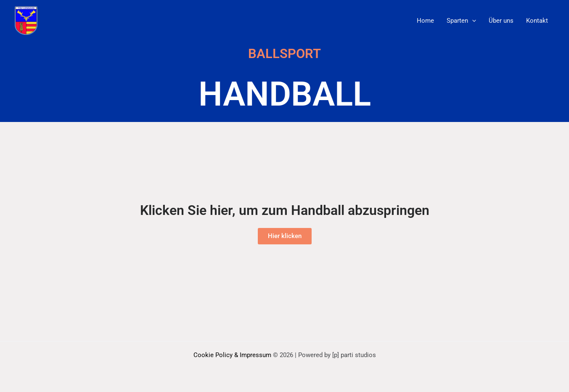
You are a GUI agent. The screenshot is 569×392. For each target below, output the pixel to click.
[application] (472, 21)
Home (425, 21)
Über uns (501, 21)
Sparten (461, 21)
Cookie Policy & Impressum (233, 355)
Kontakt (537, 21)
